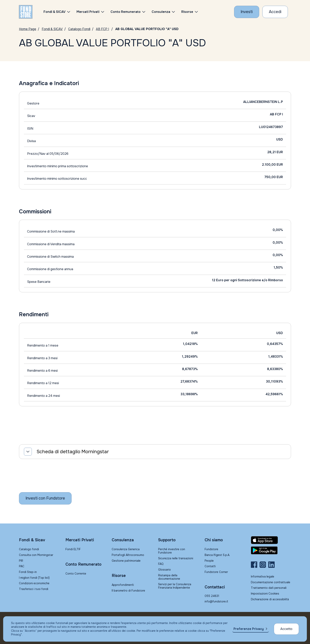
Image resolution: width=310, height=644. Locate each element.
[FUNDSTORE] (26, 12)
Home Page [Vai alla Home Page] (28, 29)
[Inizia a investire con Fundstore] (45, 498)
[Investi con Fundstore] (247, 12)
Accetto (286, 629)
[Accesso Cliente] (275, 12)
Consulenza (161, 12)
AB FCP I (102, 29)
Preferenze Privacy (249, 629)
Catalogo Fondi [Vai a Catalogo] (79, 29)
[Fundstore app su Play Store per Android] (271, 550)
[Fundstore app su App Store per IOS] (271, 540)
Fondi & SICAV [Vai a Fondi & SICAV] (52, 29)
